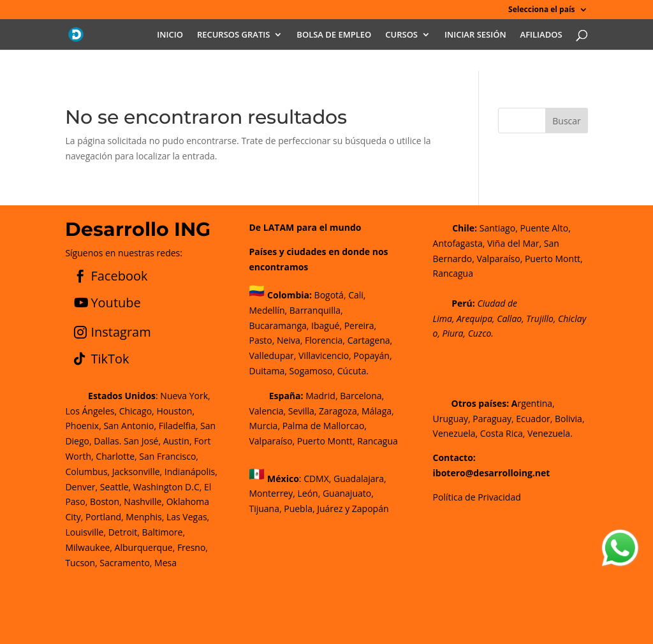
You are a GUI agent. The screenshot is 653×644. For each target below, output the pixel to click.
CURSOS (401, 35)
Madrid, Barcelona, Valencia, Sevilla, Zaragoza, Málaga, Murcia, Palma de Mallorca (321, 411)
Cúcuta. (353, 371)
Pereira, (359, 326)
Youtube (115, 303)
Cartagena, (370, 340)
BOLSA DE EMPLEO (334, 35)
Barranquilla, (316, 310)
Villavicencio (324, 355)
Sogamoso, (312, 371)
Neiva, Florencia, (312, 340)
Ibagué (324, 326)
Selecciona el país (541, 10)
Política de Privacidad (477, 497)
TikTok (110, 359)
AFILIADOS (541, 35)
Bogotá (329, 295)
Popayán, (372, 355)
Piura (453, 333)
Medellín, (268, 310)
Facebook (119, 276)
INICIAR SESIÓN (475, 35)
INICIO (170, 35)
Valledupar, (272, 355)
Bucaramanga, (279, 326)
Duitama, (268, 371)
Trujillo (540, 318)
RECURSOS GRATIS (233, 35)
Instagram (121, 332)
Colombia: (290, 295)
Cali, (356, 295)
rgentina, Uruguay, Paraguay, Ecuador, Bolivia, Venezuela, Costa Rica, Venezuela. (509, 419)
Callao (509, 318)
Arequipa (474, 318)
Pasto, (261, 340)
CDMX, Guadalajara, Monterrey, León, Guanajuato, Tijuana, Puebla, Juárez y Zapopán (319, 493)
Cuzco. (481, 333)
